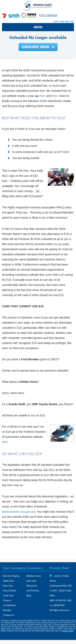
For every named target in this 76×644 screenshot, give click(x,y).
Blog (29, 595)
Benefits (7, 610)
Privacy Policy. (68, 631)
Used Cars (8, 595)
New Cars (8, 586)
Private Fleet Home (38, 6)
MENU (38, 27)
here (43, 96)
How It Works (10, 591)
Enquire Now (38, 47)
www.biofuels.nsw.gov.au (19, 512)
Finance (7, 600)
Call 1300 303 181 (64, 21)
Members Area (34, 576)
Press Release (48, 15)
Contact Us (9, 615)
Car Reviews (9, 605)
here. (5, 442)
